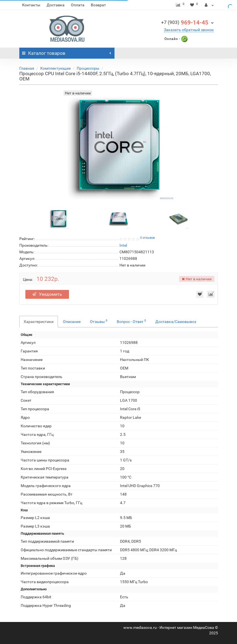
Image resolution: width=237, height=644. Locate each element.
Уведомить (47, 294)
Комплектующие (55, 68)
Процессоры (88, 68)
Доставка (56, 5)
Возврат (98, 5)
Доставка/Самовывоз (176, 322)
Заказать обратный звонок (189, 30)
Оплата (78, 5)
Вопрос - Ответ (131, 321)
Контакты (31, 5)
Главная (27, 68)
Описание (72, 322)
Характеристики (39, 322)
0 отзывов (147, 238)
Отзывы (99, 321)
